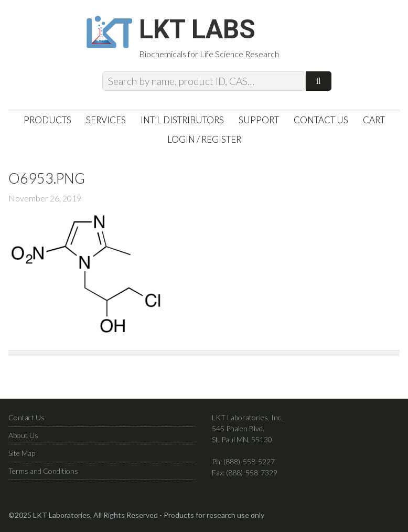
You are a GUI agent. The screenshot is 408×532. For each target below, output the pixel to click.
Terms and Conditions (43, 471)
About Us (23, 435)
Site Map (22, 453)
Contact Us (26, 417)
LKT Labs (197, 29)
